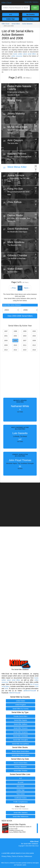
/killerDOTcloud (14, 693)
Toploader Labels (21, 865)
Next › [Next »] (27, 288)
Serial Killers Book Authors (21, 755)
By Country (31, 15)
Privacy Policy (6, 856)
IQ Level (20, 782)
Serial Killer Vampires (21, 732)
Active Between (27, 24)
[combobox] (16, 8)
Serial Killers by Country (21, 709)
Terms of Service (18, 856)
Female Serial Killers (20, 716)
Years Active (21, 794)
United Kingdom (21, 705)
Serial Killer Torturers (21, 728)
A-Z (11, 15)
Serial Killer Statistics (21, 813)
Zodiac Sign (11, 19)
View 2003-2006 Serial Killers (20, 316)
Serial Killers (16, 24)
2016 (37, 686)
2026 (6, 689)
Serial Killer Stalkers (21, 724)
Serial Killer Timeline (21, 771)
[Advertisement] (20, 374)
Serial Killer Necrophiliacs (21, 744)
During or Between (21, 767)
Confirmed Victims (21, 798)
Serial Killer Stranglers (21, 740)
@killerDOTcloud (29, 691)
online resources (17, 56)
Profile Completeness (21, 802)
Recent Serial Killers (20, 763)
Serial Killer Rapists (21, 720)
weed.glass (36, 863)
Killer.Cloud (6, 3)
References (28, 856)
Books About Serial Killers (20, 751)
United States (20, 701)
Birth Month (21, 786)
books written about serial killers (25, 54)
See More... (31, 19)
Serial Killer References (20, 817)
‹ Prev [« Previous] (13, 288)
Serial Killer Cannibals (21, 736)
